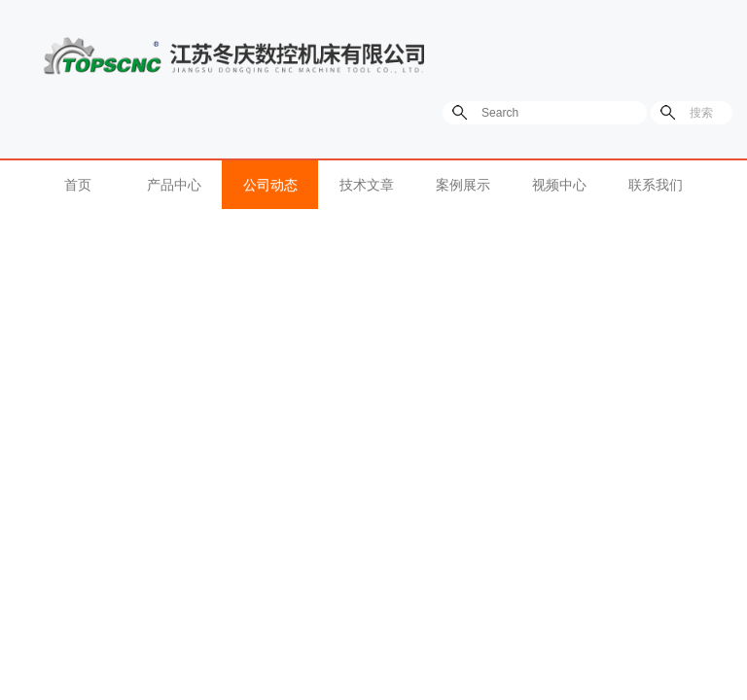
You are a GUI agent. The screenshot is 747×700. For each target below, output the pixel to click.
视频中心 (559, 185)
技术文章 (367, 185)
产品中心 (174, 185)
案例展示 (463, 185)
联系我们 (656, 185)
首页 (78, 185)
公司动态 (270, 185)
